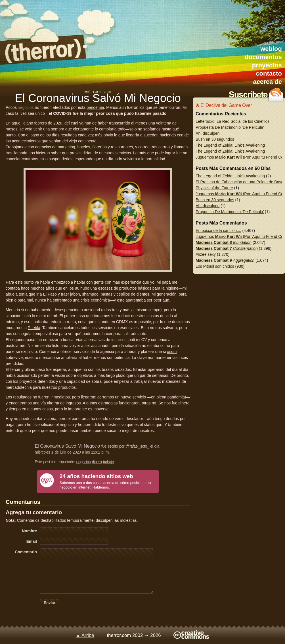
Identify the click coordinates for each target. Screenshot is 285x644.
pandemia (95, 107)
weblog (271, 49)
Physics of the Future (214, 188)
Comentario (26, 552)
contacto (269, 73)
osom (172, 352)
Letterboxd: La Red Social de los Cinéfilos (232, 121)
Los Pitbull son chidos (215, 266)
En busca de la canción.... (218, 230)
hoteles (84, 147)
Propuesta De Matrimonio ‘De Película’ (230, 127)
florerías (99, 147)
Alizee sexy (206, 254)
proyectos (267, 65)
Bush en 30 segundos (215, 139)
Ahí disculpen (208, 133)
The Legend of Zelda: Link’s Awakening (230, 145)
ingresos (119, 340)
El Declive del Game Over (226, 105)
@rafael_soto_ (137, 446)
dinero (97, 462)
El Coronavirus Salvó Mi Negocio (98, 98)
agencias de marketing (55, 147)
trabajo (108, 462)
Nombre (29, 531)
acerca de (267, 82)
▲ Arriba (85, 635)
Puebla (34, 328)
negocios (26, 107)
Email (32, 541)
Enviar (50, 603)
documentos (263, 57)
